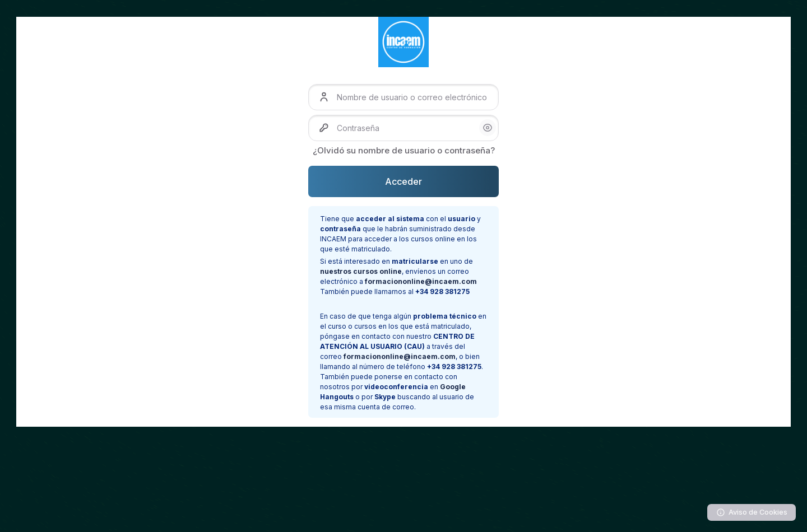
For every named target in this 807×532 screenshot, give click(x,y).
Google (453, 387)
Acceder (403, 181)
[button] (488, 128)
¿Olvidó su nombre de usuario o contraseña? (404, 150)
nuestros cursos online (361, 271)
